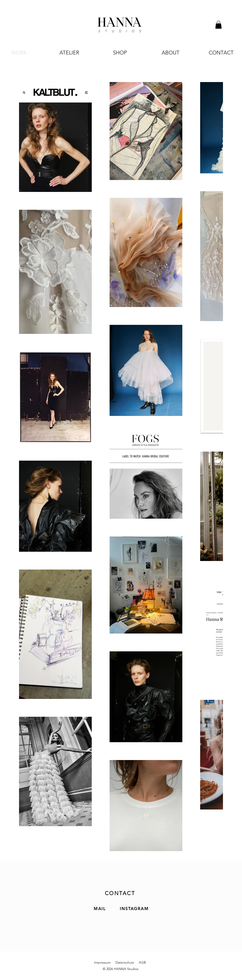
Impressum (102, 962)
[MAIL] (100, 908)
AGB (142, 962)
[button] (218, 25)
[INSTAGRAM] (135, 908)
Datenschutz (125, 962)
